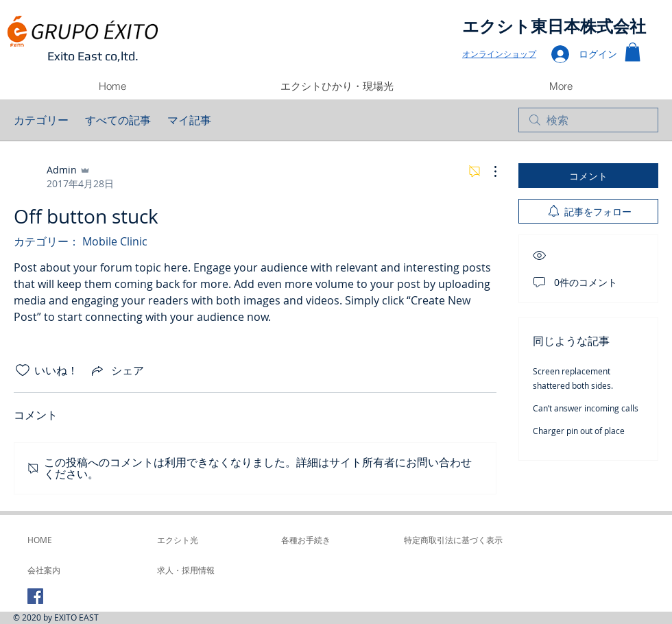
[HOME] (64, 540)
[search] (588, 120)
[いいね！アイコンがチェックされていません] (23, 370)
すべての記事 (118, 120)
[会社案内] (64, 570)
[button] (633, 52)
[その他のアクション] (488, 171)
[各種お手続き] (334, 540)
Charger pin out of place (579, 431)
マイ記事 (189, 120)
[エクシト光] (209, 540)
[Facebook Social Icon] (35, 596)
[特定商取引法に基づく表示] (453, 540)
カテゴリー (41, 120)
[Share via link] (117, 370)
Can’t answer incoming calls (586, 408)
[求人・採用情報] (194, 570)
